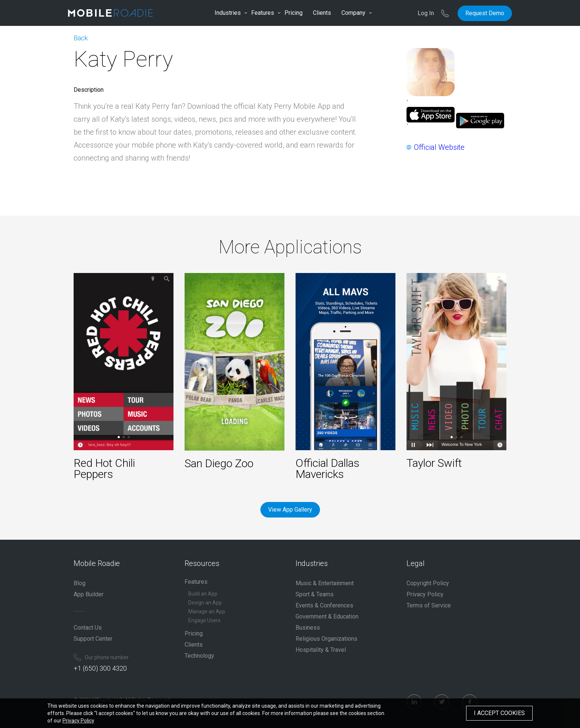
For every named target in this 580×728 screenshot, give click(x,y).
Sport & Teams (315, 594)
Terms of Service (429, 605)
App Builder (89, 594)
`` (431, 115)
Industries (228, 13)
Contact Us (88, 628)
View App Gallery (290, 510)
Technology (199, 656)
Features (263, 13)
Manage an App (207, 611)
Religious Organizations (326, 639)
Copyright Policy (428, 583)
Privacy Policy (425, 594)
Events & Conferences (324, 605)
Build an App (203, 594)
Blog (80, 583)
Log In (426, 13)
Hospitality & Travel (321, 650)
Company (353, 13)
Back (81, 38)
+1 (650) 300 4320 (100, 668)
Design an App (205, 603)
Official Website (439, 147)
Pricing (294, 13)
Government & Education (327, 616)
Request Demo (485, 13)
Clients (322, 13)
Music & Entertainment (325, 583)
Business (308, 628)
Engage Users (204, 620)
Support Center (93, 639)
